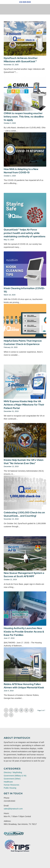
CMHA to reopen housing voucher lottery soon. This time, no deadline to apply (24, 117)
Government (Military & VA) (15, 776)
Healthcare (8, 782)
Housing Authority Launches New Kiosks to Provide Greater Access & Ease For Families (24, 631)
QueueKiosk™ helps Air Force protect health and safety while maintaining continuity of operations (25, 233)
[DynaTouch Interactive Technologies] (14, 833)
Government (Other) (12, 779)
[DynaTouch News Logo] (21, 9)
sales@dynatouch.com (13, 809)
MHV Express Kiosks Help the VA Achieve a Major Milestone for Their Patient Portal (24, 405)
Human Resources (11, 785)
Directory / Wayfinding (13, 772)
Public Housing (10, 788)
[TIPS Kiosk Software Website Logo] (17, 846)
